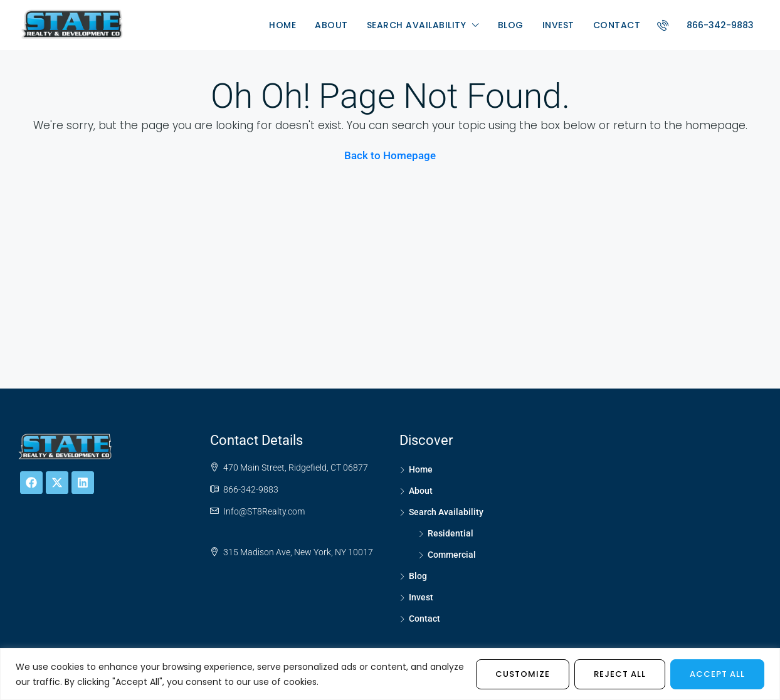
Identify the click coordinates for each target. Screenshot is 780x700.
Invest (558, 25)
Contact (617, 25)
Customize (523, 674)
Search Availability (417, 25)
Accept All (717, 674)
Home (282, 25)
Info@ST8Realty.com (264, 511)
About (331, 25)
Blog (511, 25)
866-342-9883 (702, 25)
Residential (451, 533)
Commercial (452, 555)
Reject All (620, 674)
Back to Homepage (390, 155)
